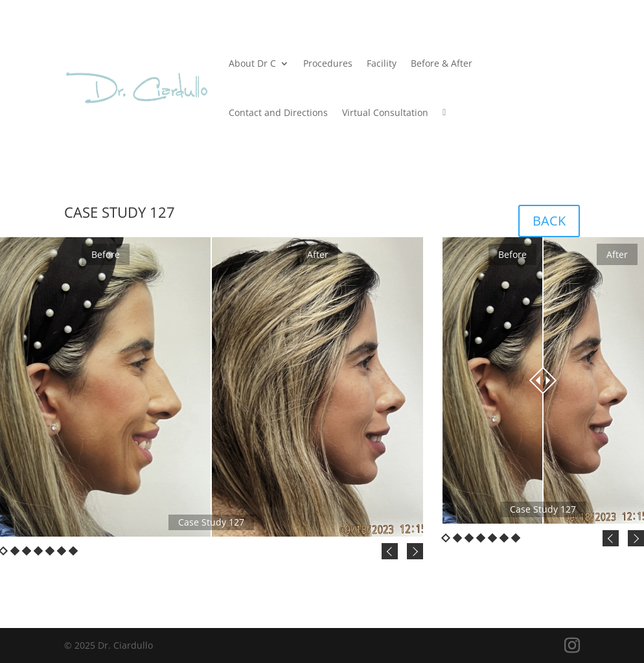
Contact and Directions (278, 112)
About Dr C (252, 63)
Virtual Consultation (385, 112)
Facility (382, 63)
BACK (549, 221)
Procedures (328, 63)
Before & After (442, 63)
